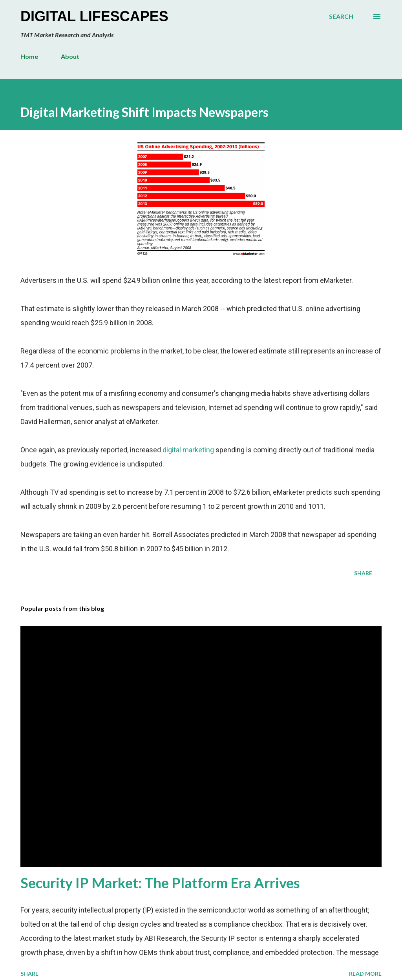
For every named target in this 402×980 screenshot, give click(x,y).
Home (29, 56)
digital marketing (188, 450)
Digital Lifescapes (94, 16)
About (70, 56)
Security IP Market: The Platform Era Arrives (160, 883)
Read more (365, 974)
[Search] (341, 16)
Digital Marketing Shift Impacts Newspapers (144, 112)
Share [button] (363, 573)
